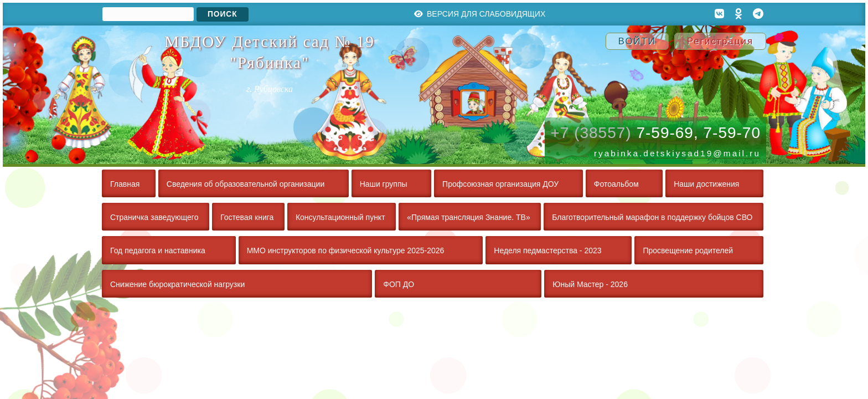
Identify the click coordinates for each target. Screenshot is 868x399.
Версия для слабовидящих (480, 14)
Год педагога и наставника (158, 250)
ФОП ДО (399, 284)
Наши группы (384, 184)
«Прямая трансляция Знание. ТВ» (468, 217)
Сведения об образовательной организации (246, 184)
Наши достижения (706, 184)
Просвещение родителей (688, 250)
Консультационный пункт (340, 217)
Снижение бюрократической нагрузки (177, 284)
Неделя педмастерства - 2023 (547, 250)
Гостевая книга (247, 217)
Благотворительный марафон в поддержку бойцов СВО (652, 217)
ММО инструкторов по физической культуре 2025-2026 (346, 250)
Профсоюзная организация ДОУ (500, 184)
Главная (125, 184)
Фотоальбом (616, 184)
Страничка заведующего (154, 217)
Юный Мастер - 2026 (590, 284)
